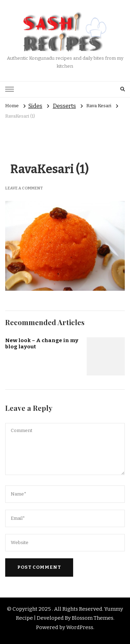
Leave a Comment (24, 188)
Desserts (64, 106)
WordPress (80, 627)
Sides (35, 106)
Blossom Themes (93, 618)
